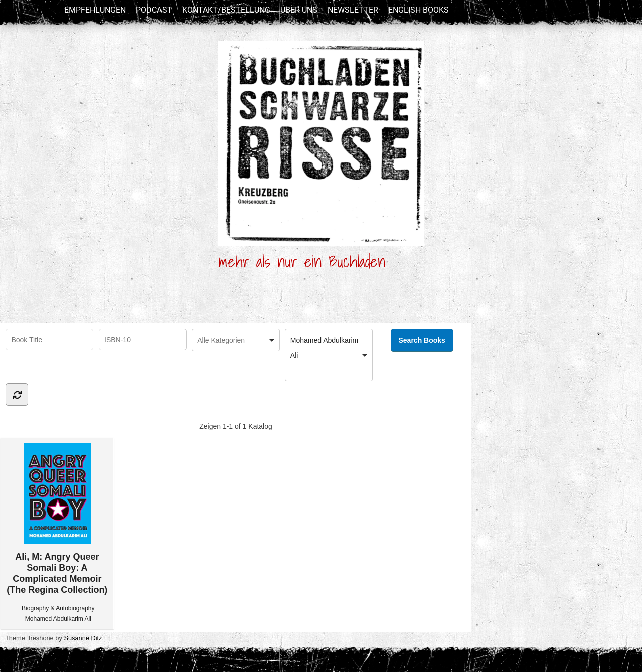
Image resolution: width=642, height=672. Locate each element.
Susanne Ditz (83, 638)
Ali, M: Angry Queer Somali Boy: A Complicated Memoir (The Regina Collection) (57, 519)
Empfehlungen (95, 10)
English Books (419, 10)
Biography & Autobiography (58, 608)
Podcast (154, 10)
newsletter (353, 10)
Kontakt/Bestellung (226, 10)
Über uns (299, 10)
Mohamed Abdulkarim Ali (58, 619)
